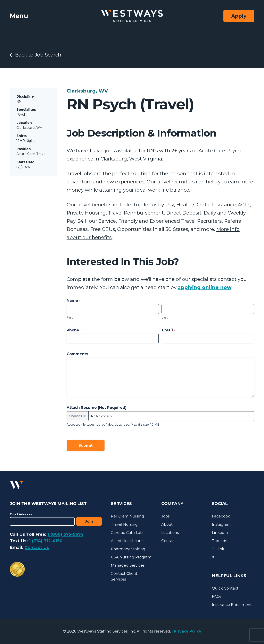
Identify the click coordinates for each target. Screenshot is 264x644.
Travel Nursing (124, 524)
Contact (169, 541)
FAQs (217, 597)
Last (165, 317)
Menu (19, 16)
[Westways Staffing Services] (132, 16)
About (167, 524)
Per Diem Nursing (127, 516)
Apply (239, 16)
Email (168, 330)
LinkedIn (220, 533)
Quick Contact (225, 588)
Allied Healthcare (127, 541)
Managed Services (128, 565)
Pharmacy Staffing (128, 549)
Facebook (221, 516)
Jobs (166, 516)
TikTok (218, 549)
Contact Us (37, 547)
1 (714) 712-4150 (46, 541)
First (70, 317)
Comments (77, 354)
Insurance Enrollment (232, 605)
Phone (74, 330)
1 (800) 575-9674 (65, 534)
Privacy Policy (188, 631)
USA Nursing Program (131, 557)
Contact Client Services (124, 576)
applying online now (205, 287)
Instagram (221, 524)
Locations (170, 533)
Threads (220, 541)
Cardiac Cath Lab (127, 533)
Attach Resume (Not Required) (97, 408)
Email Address (21, 514)
